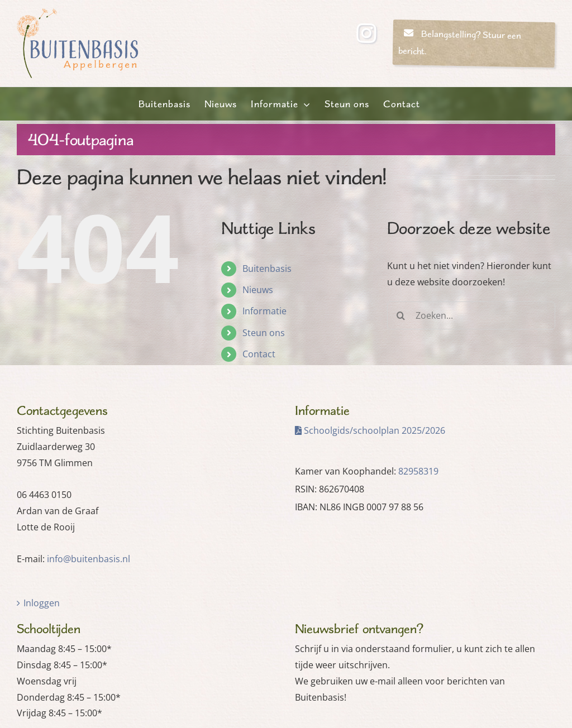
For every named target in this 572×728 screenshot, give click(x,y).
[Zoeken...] (471, 315)
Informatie (264, 311)
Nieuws (258, 290)
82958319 (418, 471)
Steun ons (264, 333)
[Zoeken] (401, 315)
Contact (259, 354)
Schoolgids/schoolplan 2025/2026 (370, 430)
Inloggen (42, 603)
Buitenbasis (267, 269)
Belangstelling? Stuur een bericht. (460, 42)
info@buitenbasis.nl (89, 559)
